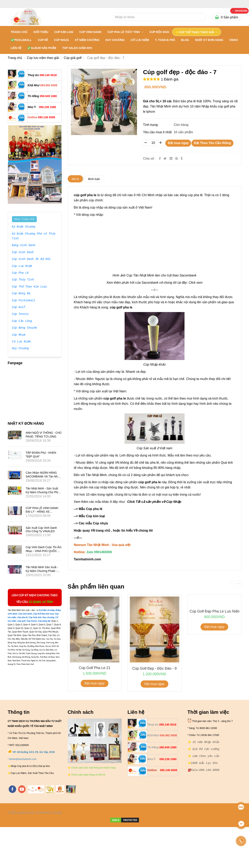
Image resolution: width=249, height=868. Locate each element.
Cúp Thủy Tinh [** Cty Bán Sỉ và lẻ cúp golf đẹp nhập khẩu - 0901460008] (23, 280)
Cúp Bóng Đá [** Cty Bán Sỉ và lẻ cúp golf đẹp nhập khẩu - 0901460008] (21, 294)
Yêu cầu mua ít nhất (158, 132)
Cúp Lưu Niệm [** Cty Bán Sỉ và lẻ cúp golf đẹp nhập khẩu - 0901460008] (22, 266)
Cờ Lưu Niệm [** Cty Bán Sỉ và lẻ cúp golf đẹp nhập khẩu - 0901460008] (21, 342)
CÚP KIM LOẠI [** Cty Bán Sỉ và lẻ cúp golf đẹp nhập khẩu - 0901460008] (64, 32)
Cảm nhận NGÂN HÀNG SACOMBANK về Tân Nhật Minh (43, 476)
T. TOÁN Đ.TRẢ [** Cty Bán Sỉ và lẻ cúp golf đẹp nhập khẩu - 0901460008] (165, 40)
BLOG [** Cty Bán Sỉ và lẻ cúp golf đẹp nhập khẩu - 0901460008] (185, 40)
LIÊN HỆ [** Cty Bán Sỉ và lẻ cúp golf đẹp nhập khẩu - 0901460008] (16, 48)
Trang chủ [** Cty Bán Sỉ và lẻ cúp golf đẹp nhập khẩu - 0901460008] (19, 32)
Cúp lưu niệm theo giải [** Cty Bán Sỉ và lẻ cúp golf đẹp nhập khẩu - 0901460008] (43, 58)
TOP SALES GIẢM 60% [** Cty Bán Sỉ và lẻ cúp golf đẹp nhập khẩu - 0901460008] (77, 48)
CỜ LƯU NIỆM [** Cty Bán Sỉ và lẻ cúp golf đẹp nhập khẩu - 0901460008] (140, 40)
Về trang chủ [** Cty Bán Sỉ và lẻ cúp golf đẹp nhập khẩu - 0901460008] (101, 530)
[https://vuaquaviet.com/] (60, 789)
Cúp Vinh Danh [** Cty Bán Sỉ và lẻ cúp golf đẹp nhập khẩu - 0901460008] (23, 253)
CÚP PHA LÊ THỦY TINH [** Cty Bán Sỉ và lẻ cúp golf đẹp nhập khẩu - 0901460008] (124, 32)
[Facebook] (160, 159)
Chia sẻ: (149, 159)
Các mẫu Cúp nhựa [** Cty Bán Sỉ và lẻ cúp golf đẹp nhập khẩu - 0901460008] (94, 523)
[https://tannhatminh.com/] (36, 789)
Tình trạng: (151, 125)
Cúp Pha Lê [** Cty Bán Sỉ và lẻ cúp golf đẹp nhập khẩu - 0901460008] (20, 273)
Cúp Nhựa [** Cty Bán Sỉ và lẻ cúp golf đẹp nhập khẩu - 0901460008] (19, 335)
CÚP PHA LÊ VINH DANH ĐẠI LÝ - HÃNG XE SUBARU (42, 512)
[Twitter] (165, 159)
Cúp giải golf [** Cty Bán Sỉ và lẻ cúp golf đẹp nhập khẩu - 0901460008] (73, 58)
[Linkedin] (171, 159)
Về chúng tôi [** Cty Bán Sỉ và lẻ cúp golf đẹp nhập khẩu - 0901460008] (143, 530)
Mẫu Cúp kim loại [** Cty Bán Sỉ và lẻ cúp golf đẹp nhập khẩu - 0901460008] (92, 516)
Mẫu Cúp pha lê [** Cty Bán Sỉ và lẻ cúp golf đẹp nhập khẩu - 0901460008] (90, 509)
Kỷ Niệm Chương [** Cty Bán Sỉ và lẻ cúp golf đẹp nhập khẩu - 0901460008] (24, 227)
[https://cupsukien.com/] (71, 789)
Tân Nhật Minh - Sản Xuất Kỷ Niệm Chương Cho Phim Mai (43, 492)
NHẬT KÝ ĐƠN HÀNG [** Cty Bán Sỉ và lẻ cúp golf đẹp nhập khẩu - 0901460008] (209, 40)
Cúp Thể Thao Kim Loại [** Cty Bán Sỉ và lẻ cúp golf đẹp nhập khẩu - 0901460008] (30, 287)
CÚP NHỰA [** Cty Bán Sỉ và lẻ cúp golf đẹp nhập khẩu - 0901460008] (61, 40)
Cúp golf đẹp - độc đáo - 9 (154, 668)
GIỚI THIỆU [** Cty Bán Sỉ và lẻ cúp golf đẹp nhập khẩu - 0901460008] (41, 32)
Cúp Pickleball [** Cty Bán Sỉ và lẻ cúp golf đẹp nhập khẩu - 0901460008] (24, 301)
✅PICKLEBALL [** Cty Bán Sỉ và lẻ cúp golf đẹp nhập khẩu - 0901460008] (21, 40)
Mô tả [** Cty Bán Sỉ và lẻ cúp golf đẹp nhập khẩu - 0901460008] (75, 179)
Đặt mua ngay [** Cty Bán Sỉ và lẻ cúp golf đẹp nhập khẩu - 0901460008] (178, 143)
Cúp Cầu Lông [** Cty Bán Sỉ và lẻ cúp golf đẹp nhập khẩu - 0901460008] (22, 321)
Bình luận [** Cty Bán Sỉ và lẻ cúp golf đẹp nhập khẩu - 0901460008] (94, 179)
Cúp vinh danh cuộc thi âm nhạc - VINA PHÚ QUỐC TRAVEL (44, 551)
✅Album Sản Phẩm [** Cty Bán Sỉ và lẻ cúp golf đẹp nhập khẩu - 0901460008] (42, 48)
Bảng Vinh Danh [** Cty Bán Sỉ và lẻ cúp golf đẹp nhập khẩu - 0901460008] (24, 246)
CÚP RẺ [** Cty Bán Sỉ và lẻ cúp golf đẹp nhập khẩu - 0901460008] (43, 40)
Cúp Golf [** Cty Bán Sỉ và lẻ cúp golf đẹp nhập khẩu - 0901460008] (19, 307)
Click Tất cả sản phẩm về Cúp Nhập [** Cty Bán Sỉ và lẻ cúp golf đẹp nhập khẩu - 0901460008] (154, 502)
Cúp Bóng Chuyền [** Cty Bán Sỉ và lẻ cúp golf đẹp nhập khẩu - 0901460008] (25, 328)
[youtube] (22, 789)
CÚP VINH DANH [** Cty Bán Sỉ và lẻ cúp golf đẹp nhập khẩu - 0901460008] (90, 32)
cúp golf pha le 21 (94, 668)
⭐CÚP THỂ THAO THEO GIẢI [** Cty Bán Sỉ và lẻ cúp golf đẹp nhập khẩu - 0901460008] (195, 32)
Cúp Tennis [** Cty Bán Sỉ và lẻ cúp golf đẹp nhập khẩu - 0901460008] (20, 314)
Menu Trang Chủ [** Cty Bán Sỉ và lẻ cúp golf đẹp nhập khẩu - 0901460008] (24, 219)
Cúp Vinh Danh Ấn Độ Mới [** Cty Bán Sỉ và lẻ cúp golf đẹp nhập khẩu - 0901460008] (31, 259)
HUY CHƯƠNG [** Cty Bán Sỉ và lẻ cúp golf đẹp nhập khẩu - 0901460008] (115, 40)
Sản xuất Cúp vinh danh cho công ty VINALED (41, 529)
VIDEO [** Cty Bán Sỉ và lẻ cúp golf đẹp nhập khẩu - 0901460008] (234, 40)
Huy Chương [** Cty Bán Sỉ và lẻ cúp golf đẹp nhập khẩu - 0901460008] (20, 349)
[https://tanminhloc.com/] (50, 789)
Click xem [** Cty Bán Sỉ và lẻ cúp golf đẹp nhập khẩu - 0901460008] (196, 283)
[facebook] (12, 789)
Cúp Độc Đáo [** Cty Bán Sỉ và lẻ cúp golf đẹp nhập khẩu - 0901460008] (159, 32)
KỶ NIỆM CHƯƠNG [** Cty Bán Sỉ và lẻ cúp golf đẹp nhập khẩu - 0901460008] (87, 40)
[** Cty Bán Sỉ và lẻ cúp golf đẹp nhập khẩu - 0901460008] (239, 11)
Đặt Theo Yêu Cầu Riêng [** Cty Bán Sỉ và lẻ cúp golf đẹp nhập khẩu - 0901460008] (212, 143)
